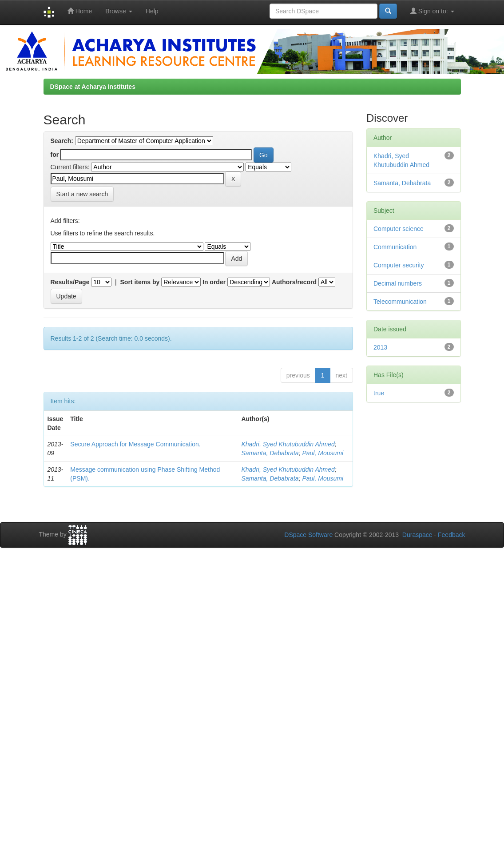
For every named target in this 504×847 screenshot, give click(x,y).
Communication (395, 247)
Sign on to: (432, 11)
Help (152, 11)
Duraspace (417, 535)
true (379, 393)
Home (80, 11)
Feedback (451, 535)
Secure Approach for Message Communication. (135, 444)
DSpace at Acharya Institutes (93, 87)
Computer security (399, 265)
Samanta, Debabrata (270, 453)
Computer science (399, 229)
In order (214, 282)
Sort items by (140, 282)
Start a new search (82, 194)
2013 (380, 347)
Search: (62, 141)
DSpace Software (308, 535)
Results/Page (70, 282)
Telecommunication (400, 302)
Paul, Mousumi (323, 453)
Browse (119, 11)
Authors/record (294, 282)
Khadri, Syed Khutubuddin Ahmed (288, 444)
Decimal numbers (398, 283)
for (55, 155)
